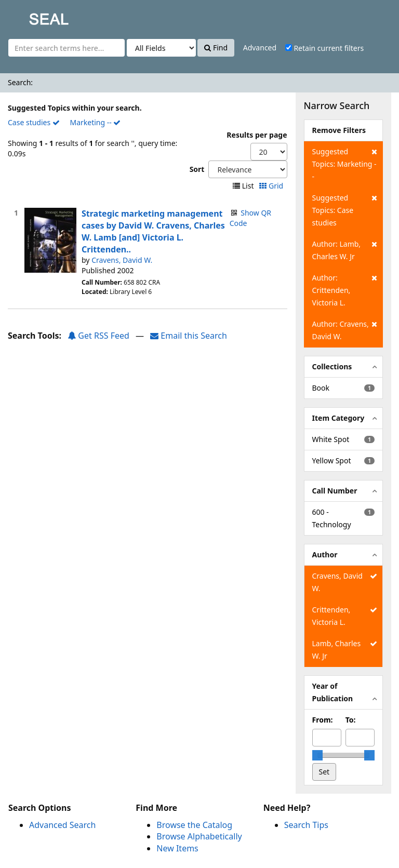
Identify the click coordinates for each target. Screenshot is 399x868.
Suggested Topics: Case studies (345, 210)
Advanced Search (62, 825)
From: (323, 720)
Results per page (257, 135)
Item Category (338, 418)
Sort (197, 169)
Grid (272, 186)
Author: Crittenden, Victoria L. (345, 290)
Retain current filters (324, 48)
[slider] (317, 755)
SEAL (28, 16)
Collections (332, 366)
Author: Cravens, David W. (345, 330)
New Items (177, 848)
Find (216, 48)
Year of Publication (333, 692)
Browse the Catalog (194, 825)
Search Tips (306, 825)
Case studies (34, 122)
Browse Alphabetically (199, 836)
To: (351, 720)
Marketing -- (95, 122)
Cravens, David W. (122, 260)
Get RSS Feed (98, 336)
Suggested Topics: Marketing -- (345, 163)
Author (325, 555)
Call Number (335, 491)
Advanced (260, 48)
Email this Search (189, 336)
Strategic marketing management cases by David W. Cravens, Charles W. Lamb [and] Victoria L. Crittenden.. (153, 231)
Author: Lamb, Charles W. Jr (345, 250)
